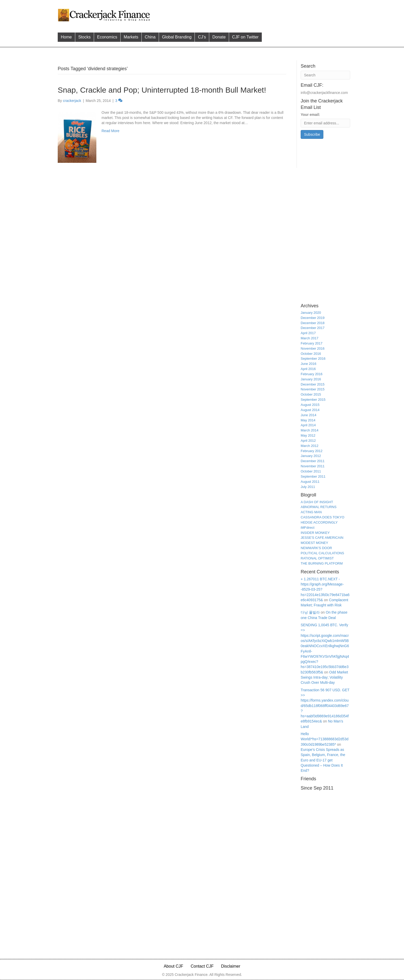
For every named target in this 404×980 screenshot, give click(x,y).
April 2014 (308, 425)
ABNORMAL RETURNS (319, 507)
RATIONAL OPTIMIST (317, 558)
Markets (131, 37)
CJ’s (202, 37)
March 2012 (310, 446)
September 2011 (313, 476)
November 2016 (313, 348)
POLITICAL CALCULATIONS (322, 553)
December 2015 (313, 384)
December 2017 (313, 328)
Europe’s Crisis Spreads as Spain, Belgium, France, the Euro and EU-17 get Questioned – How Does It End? (323, 760)
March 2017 (310, 338)
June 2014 (309, 415)
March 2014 (310, 430)
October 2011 (311, 471)
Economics (107, 37)
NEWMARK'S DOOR (316, 548)
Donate (219, 37)
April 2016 (308, 369)
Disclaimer (231, 966)
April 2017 (308, 333)
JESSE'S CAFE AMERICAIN (322, 538)
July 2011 (308, 487)
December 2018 (313, 323)
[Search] (325, 75)
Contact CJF (202, 966)
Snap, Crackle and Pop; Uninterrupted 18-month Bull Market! (162, 90)
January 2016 (311, 379)
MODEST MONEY (314, 543)
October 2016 (311, 354)
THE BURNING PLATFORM (322, 563)
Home (66, 37)
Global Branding (177, 37)
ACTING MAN (311, 512)
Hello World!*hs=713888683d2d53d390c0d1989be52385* (325, 739)
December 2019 (313, 318)
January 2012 (311, 456)
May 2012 (308, 435)
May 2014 (308, 420)
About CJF (173, 966)
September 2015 (313, 400)
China (150, 37)
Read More (110, 131)
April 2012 (308, 441)
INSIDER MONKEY (315, 533)
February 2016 (312, 374)
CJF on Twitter (245, 37)
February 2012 (312, 451)
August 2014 (310, 410)
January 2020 (311, 313)
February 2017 (312, 343)
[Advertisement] (251, 14)
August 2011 (310, 482)
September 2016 (313, 359)
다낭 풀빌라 (310, 612)
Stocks (85, 37)
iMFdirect (308, 528)
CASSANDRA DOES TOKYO (322, 517)
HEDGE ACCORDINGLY (319, 522)
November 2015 (313, 389)
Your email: (310, 115)
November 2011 (313, 466)
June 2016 (309, 364)
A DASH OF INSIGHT (317, 502)
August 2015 (310, 405)
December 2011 (313, 461)
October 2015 (311, 394)
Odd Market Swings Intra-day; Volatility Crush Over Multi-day (324, 677)
